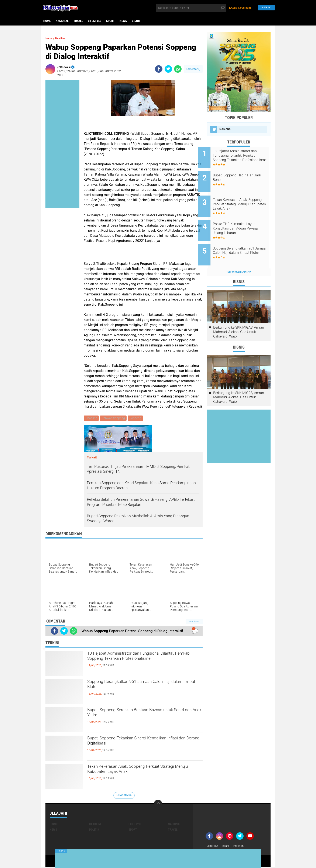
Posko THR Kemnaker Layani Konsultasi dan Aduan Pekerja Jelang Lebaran (244, 220)
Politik (94, 830)
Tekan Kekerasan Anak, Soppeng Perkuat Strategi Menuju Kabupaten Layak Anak (136, 772)
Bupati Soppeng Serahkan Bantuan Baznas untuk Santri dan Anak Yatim (138, 715)
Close (61, 851)
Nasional (62, 21)
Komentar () (193, 69)
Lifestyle (95, 21)
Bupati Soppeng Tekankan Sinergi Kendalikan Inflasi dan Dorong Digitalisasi (141, 743)
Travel (78, 21)
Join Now (213, 847)
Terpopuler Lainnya (239, 258)
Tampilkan (194, 622)
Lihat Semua (124, 796)
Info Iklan (241, 847)
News (123, 21)
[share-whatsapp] (178, 69)
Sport (110, 21)
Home (47, 21)
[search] (191, 8)
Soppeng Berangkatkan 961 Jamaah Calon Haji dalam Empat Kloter (143, 687)
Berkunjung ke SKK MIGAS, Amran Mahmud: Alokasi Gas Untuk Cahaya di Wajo (239, 318)
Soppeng (137, 418)
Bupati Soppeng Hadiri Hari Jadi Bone (242, 175)
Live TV (265, 8)
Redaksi (227, 847)
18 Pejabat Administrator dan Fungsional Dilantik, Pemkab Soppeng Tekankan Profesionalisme (136, 662)
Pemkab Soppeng (114, 418)
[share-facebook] (159, 69)
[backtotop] (158, 805)
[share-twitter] (168, 69)
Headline (64, 38)
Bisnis (136, 21)
